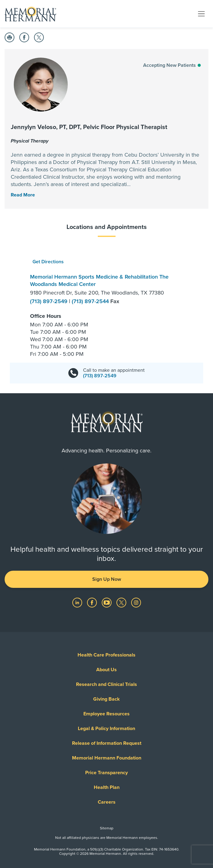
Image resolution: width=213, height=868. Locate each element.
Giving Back (106, 699)
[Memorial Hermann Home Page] (30, 14)
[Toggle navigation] (201, 13)
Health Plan (107, 787)
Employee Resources (106, 714)
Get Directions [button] (48, 262)
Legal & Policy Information (106, 729)
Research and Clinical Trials (106, 684)
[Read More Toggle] (23, 195)
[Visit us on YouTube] (107, 602)
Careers (107, 802)
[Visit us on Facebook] (93, 602)
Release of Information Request (107, 743)
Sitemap (107, 828)
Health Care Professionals (106, 655)
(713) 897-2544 (91, 301)
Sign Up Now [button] (107, 579)
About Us (106, 670)
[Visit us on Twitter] (122, 602)
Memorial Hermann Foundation (107, 758)
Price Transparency (106, 773)
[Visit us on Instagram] (136, 602)
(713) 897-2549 (49, 301)
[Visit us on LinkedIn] (78, 602)
